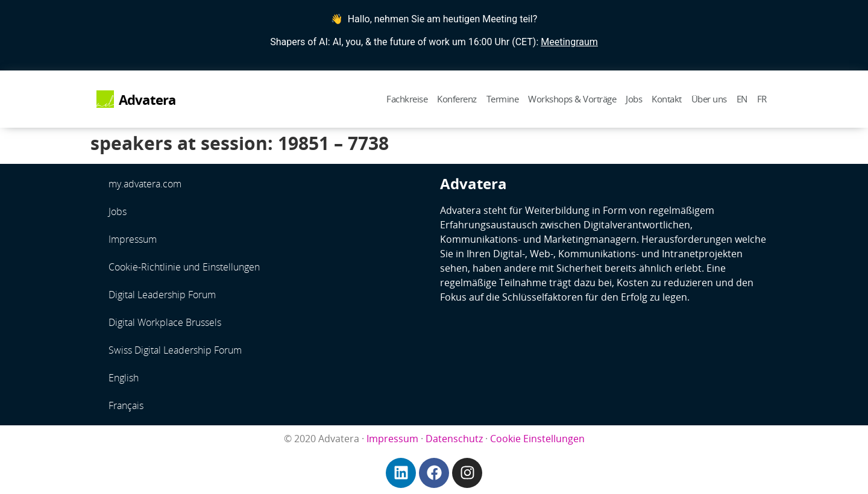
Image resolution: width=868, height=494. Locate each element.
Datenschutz (454, 439)
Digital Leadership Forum (162, 295)
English (124, 378)
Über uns (709, 99)
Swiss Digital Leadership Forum (175, 350)
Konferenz (457, 99)
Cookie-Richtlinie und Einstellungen (184, 267)
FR (762, 99)
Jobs (634, 99)
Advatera (147, 100)
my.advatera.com (145, 184)
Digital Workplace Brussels (165, 322)
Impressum (133, 239)
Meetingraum (569, 42)
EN (742, 99)
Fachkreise (407, 99)
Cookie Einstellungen (537, 439)
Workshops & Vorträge (572, 99)
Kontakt (667, 99)
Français (126, 405)
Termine (503, 99)
